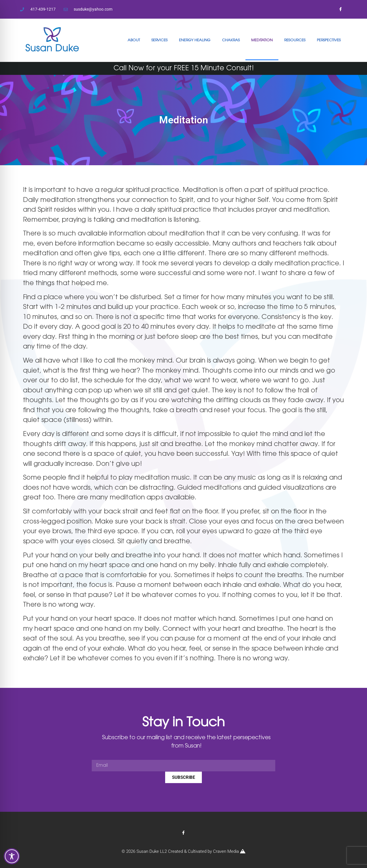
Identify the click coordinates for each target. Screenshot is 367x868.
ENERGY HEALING (195, 40)
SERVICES (159, 40)
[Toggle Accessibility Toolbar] (12, 856)
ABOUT (134, 40)
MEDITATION (262, 40)
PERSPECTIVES (329, 40)
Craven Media (229, 851)
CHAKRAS (231, 40)
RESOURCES (295, 40)
